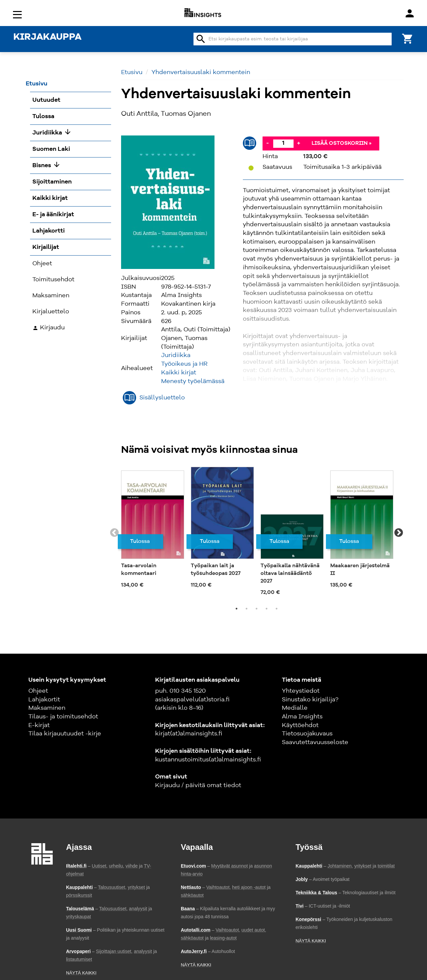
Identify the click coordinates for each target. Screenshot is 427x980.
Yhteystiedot (301, 691)
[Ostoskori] (408, 38)
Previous (114, 533)
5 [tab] (277, 609)
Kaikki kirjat (179, 373)
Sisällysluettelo (162, 398)
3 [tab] (257, 609)
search (201, 39)
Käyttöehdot (300, 725)
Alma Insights (302, 717)
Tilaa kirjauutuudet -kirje (65, 734)
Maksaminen (47, 708)
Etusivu (132, 72)
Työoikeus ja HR (184, 364)
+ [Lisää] (299, 143)
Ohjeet (38, 691)
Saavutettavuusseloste (315, 742)
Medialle (295, 708)
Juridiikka (176, 355)
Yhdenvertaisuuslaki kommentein (201, 72)
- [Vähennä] (268, 143)
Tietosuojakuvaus (307, 734)
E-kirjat (39, 725)
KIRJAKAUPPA (47, 37)
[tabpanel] (153, 529)
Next (399, 533)
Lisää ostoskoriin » (342, 143)
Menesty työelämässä (193, 381)
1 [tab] (237, 609)
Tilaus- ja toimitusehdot (63, 717)
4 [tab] (267, 609)
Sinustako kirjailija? (310, 700)
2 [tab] (247, 609)
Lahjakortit (44, 700)
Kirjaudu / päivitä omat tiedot (198, 785)
